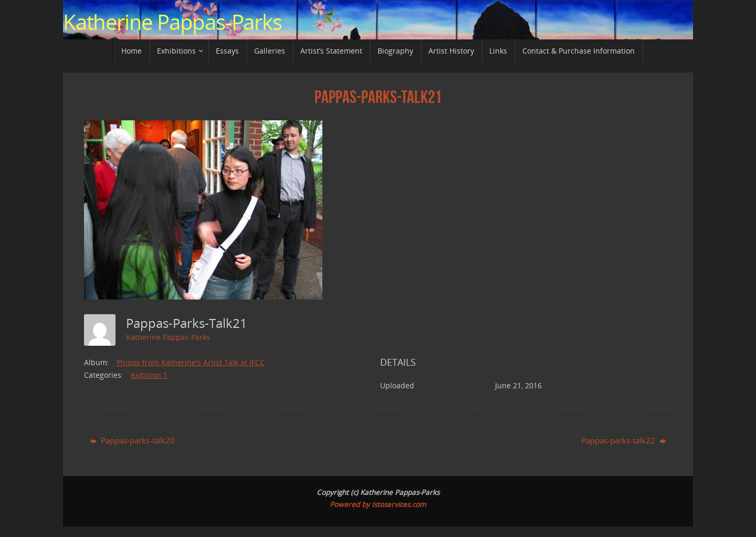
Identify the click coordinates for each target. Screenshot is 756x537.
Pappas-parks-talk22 (624, 440)
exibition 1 (149, 375)
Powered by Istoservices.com (378, 504)
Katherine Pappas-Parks (172, 22)
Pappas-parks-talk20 (132, 440)
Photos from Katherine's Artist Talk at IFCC (191, 362)
